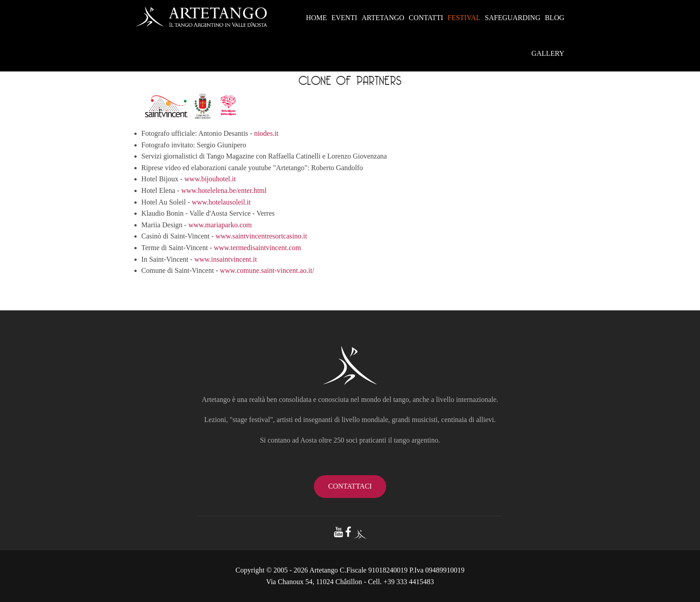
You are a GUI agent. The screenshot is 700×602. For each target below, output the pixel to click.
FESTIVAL (464, 18)
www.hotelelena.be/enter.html (224, 190)
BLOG (554, 18)
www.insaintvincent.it (225, 259)
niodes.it (266, 133)
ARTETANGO (383, 18)
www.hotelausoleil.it (221, 202)
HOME (316, 18)
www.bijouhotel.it (210, 179)
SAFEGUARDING (512, 18)
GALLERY (548, 53)
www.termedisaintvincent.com (257, 248)
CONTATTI (426, 18)
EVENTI (344, 18)
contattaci (350, 486)
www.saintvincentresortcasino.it (261, 236)
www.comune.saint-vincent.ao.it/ (267, 270)
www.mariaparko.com (220, 225)
